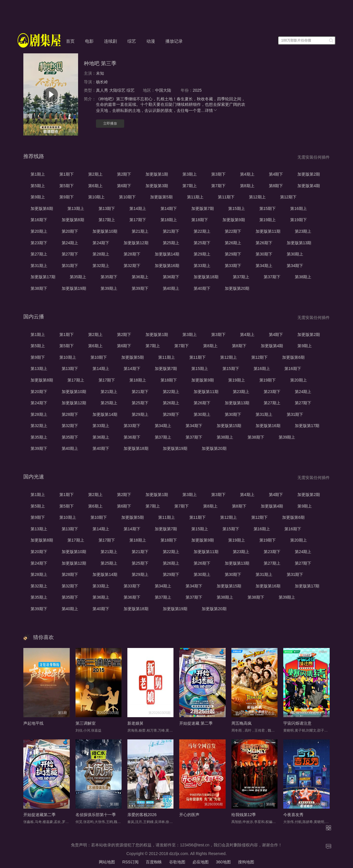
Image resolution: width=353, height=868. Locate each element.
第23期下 (39, 243)
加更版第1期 (157, 174)
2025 (197, 90)
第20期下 (70, 231)
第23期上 (303, 231)
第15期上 (237, 208)
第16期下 (39, 220)
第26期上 (233, 243)
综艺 (132, 41)
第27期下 (70, 254)
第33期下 (233, 266)
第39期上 (109, 288)
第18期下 (200, 220)
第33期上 (202, 266)
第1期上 (38, 174)
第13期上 (76, 208)
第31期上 (39, 266)
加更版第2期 (309, 174)
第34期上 (264, 266)
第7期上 (190, 186)
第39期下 (140, 288)
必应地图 (201, 862)
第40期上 (171, 288)
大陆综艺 (117, 90)
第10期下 (127, 197)
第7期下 (218, 186)
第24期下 (101, 243)
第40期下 (202, 288)
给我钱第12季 (244, 815)
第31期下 (70, 266)
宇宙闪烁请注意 (297, 723)
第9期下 (67, 197)
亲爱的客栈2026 (142, 815)
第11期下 (226, 197)
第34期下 (295, 266)
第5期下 (67, 186)
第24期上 (70, 243)
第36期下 (171, 277)
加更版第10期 (105, 231)
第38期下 (39, 288)
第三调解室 (86, 723)
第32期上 (101, 266)
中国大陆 (163, 90)
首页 (70, 41)
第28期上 (101, 254)
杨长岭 (102, 82)
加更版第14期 (167, 254)
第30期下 (264, 254)
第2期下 (124, 174)
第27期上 (39, 254)
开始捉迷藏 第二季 (196, 723)
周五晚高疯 (241, 723)
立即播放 (110, 123)
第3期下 (218, 174)
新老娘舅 (135, 723)
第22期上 (202, 231)
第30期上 (295, 254)
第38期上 (303, 277)
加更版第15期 (229, 426)
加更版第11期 (268, 231)
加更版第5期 (161, 197)
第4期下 (276, 174)
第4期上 (247, 174)
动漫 (151, 41)
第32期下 (132, 266)
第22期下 (233, 231)
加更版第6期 (42, 208)
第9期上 (38, 197)
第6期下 (124, 186)
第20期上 (39, 231)
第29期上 (202, 254)
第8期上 (247, 186)
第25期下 (202, 243)
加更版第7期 (203, 208)
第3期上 (190, 174)
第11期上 (195, 197)
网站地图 (107, 862)
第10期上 (97, 197)
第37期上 (241, 277)
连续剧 (111, 41)
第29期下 (233, 254)
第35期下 (109, 277)
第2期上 (95, 174)
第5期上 (38, 186)
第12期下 (288, 197)
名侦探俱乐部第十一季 (96, 815)
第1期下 (67, 174)
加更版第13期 (299, 243)
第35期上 (78, 277)
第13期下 (107, 208)
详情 (211, 110)
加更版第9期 (234, 220)
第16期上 (299, 208)
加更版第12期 (136, 243)
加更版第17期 (43, 277)
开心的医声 (189, 815)
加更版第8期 (73, 220)
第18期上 (169, 220)
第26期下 (264, 243)
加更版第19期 (74, 288)
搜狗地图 (246, 862)
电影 (89, 41)
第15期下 (268, 208)
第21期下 (171, 231)
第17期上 (107, 220)
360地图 (223, 862)
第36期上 (140, 277)
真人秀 (102, 90)
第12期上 (257, 197)
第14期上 (138, 208)
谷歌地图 (177, 862)
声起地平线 (33, 723)
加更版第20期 (237, 288)
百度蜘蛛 (154, 862)
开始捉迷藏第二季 (39, 815)
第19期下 (299, 220)
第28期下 (132, 254)
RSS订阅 (130, 862)
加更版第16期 (167, 266)
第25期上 (171, 243)
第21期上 (140, 231)
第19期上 (268, 220)
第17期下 (138, 220)
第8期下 (276, 186)
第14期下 (169, 208)
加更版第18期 (206, 277)
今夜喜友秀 (293, 815)
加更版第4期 (309, 186)
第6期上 (95, 186)
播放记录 (174, 41)
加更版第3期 (157, 186)
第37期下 (272, 277)
